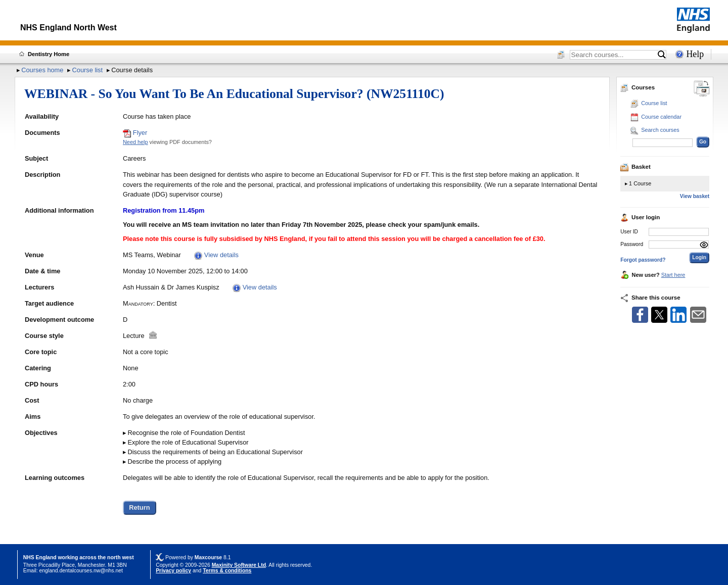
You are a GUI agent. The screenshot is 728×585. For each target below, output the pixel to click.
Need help (135, 142)
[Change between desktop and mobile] (702, 89)
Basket (635, 167)
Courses (638, 87)
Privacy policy (173, 571)
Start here (673, 275)
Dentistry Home (49, 54)
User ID (629, 232)
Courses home (42, 70)
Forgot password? (643, 260)
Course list (87, 70)
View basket (695, 196)
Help (695, 54)
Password (632, 244)
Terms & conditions (227, 571)
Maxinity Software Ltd (239, 565)
